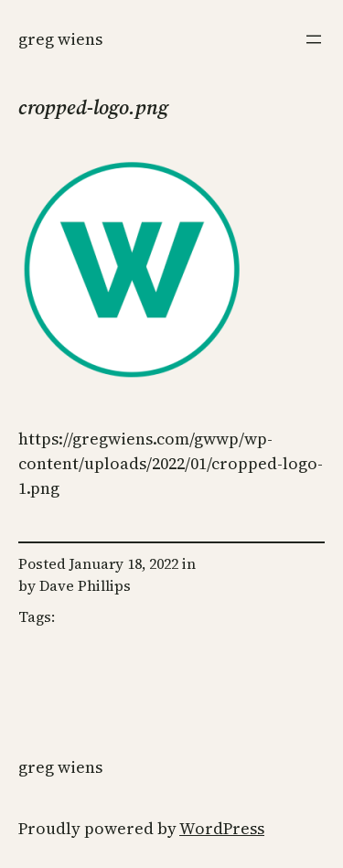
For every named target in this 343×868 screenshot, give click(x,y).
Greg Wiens (60, 39)
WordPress (222, 828)
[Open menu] (314, 39)
